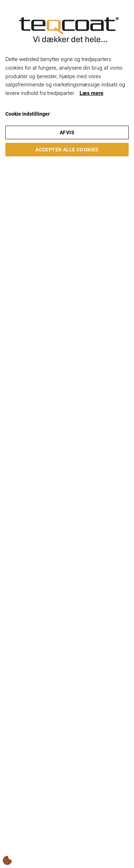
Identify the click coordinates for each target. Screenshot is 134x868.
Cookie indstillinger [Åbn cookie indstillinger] (28, 114)
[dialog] (67, 434)
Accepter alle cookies (67, 150)
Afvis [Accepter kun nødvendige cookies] (67, 132)
